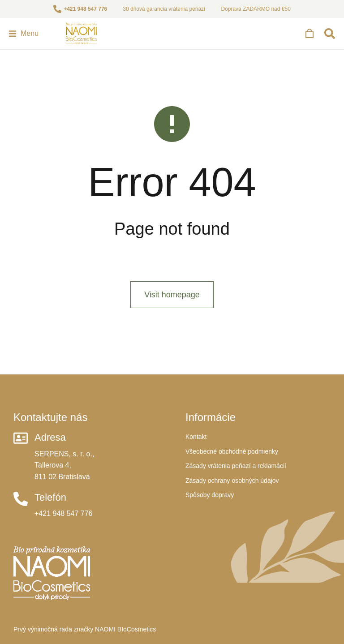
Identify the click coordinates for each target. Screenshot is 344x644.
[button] (24, 34)
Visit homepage (172, 295)
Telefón (50, 497)
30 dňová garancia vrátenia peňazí (164, 9)
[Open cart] (310, 34)
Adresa (50, 437)
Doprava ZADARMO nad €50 (256, 9)
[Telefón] (21, 499)
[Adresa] (21, 438)
